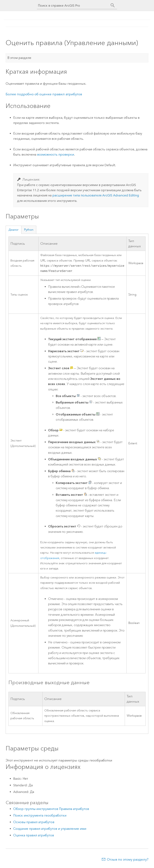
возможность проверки (56, 154)
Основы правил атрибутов (34, 823)
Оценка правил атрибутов (34, 836)
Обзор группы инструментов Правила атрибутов (51, 810)
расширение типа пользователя (96, 195)
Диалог (14, 230)
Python (29, 230)
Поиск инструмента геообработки (40, 816)
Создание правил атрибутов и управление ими (50, 829)
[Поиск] (113, 5)
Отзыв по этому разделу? (128, 860)
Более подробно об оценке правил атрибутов (44, 94)
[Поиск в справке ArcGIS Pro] (73, 6)
